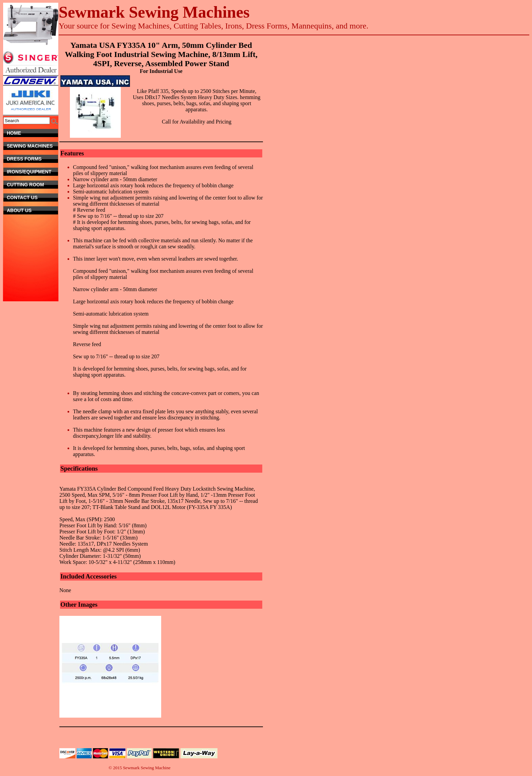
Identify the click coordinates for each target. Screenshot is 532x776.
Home (32, 133)
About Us (32, 210)
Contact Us (30, 197)
